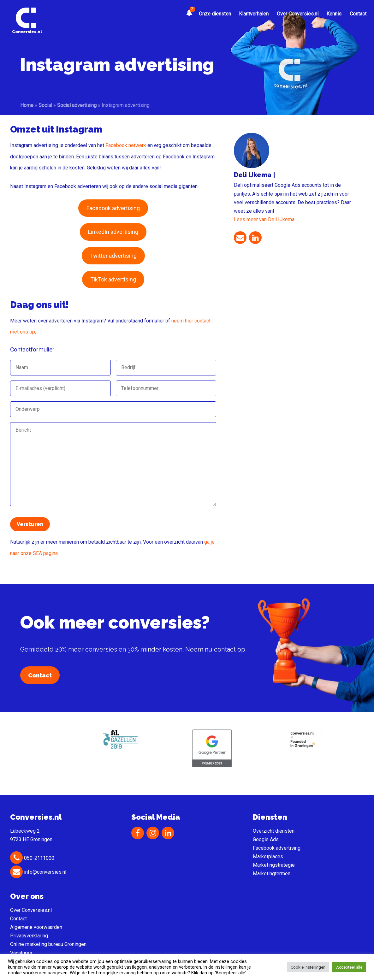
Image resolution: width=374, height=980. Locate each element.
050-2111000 (32, 858)
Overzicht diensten (274, 831)
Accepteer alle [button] (349, 967)
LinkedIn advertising (113, 232)
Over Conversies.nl (298, 14)
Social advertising (77, 105)
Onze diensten (215, 14)
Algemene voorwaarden (36, 927)
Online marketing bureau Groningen (48, 944)
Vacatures (21, 953)
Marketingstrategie (274, 865)
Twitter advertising (113, 256)
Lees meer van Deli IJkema (264, 219)
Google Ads (266, 839)
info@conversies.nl (38, 872)
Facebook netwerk (126, 145)
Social (45, 105)
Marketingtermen (272, 874)
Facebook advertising (113, 208)
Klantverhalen (254, 14)
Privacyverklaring (29, 936)
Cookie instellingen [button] (308, 967)
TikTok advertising (113, 279)
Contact (358, 14)
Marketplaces (268, 856)
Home (27, 105)
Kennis (334, 14)
